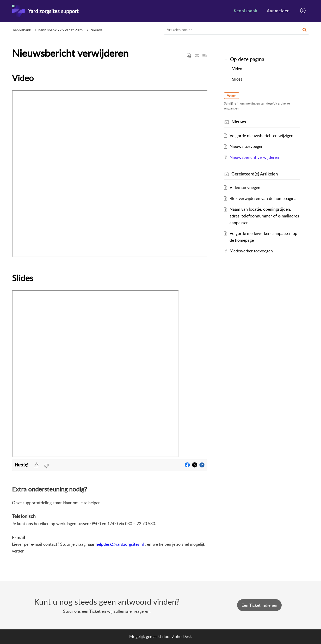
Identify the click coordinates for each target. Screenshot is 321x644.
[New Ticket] (259, 605)
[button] (303, 11)
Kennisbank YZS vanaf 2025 (61, 30)
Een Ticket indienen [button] (259, 605)
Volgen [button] (232, 96)
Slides (237, 79)
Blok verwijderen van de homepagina (263, 198)
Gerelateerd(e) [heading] (255, 174)
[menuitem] (246, 11)
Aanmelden (278, 11)
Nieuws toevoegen (246, 146)
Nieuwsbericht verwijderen (254, 157)
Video (237, 69)
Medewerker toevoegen (251, 251)
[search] (237, 30)
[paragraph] (110, 265)
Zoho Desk (182, 636)
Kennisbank (246, 11)
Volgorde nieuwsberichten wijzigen (261, 136)
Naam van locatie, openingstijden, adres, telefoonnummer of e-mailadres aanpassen (264, 216)
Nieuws (96, 30)
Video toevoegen (245, 187)
